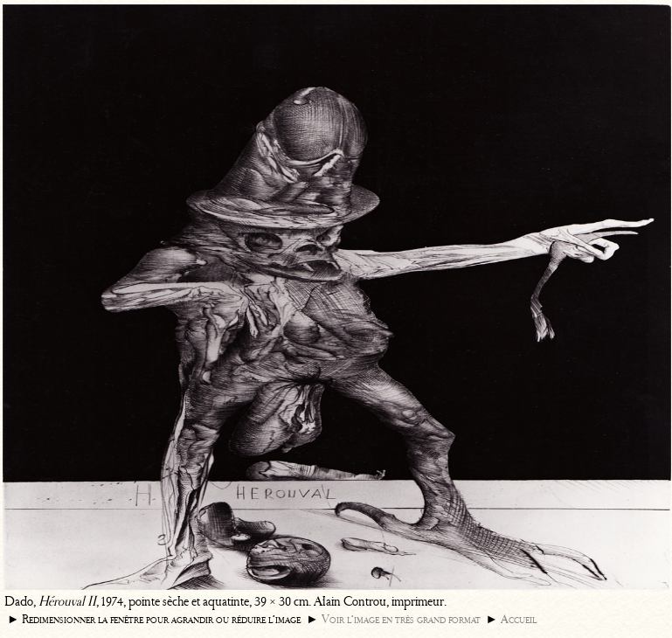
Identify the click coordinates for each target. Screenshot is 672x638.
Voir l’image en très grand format (401, 619)
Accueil (519, 619)
